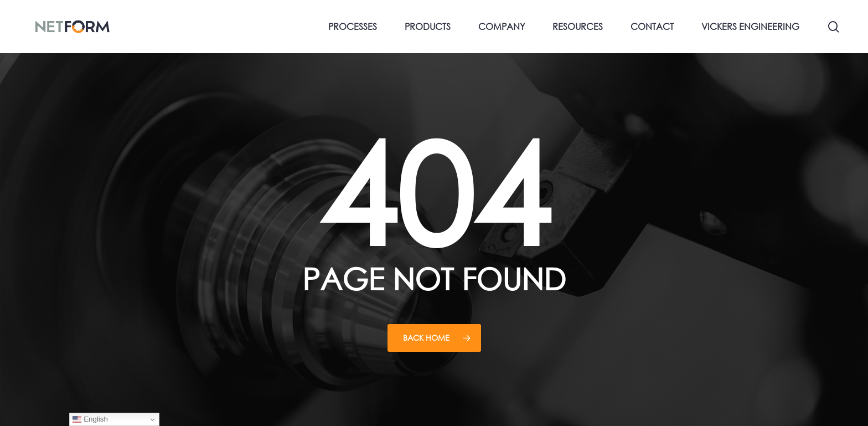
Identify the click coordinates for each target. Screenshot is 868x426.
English (90, 419)
